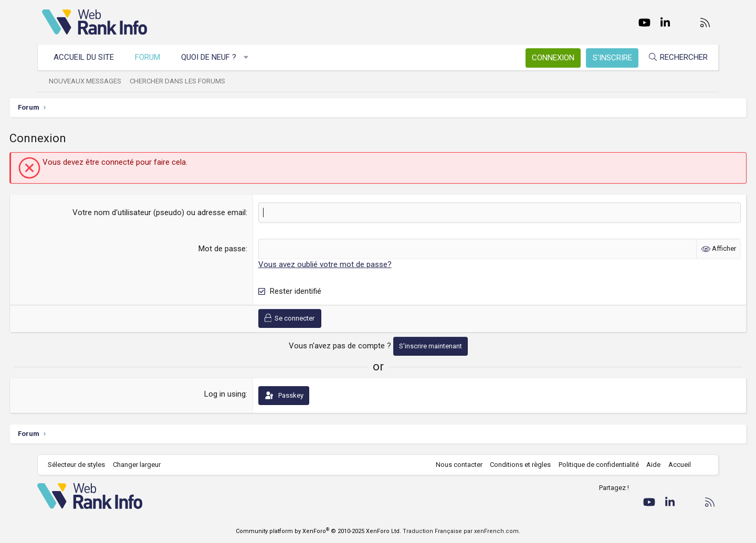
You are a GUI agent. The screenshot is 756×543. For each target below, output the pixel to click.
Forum (152, 57)
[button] (251, 57)
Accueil (675, 465)
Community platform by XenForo (318, 531)
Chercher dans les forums (182, 81)
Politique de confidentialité (594, 465)
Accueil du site (88, 57)
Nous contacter (454, 465)
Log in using (236, 394)
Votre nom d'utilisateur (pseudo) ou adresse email (170, 212)
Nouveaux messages (90, 81)
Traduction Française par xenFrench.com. (461, 531)
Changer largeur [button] (141, 465)
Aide (649, 465)
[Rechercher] (673, 57)
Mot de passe (233, 249)
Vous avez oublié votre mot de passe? (336, 264)
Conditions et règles (516, 465)
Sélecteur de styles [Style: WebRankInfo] (81, 465)
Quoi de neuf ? (213, 57)
